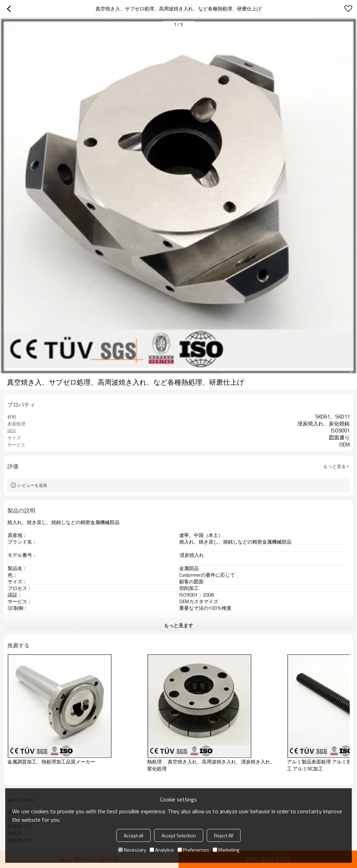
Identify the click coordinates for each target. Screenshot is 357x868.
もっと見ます (178, 625)
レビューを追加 (32, 485)
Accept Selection (179, 835)
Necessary (132, 850)
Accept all (134, 835)
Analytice (162, 850)
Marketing (226, 850)
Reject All (224, 835)
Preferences (193, 850)
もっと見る (335, 466)
